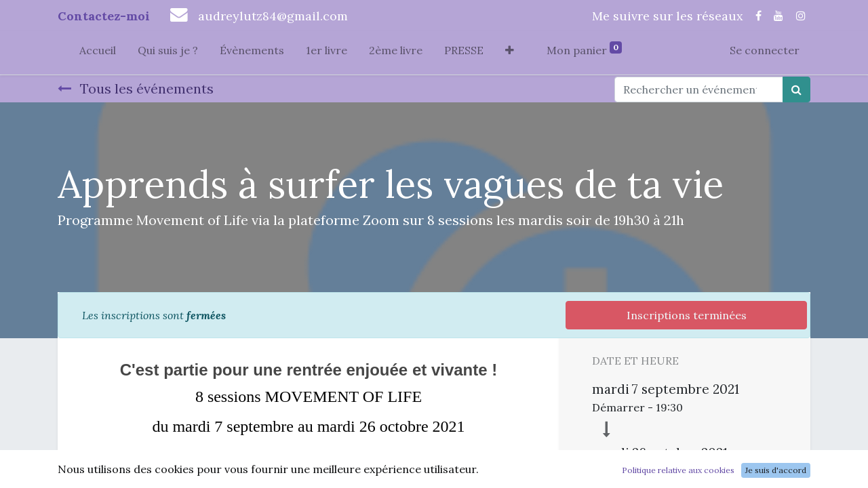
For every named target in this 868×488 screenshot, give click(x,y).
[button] (510, 53)
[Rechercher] (796, 89)
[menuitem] (98, 53)
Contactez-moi (104, 16)
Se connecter (765, 50)
